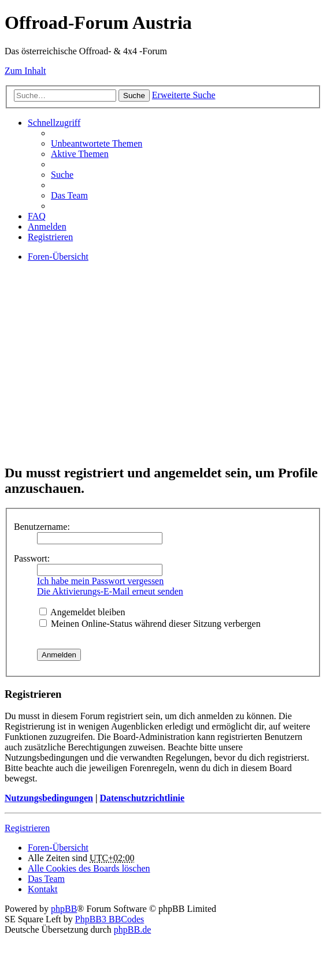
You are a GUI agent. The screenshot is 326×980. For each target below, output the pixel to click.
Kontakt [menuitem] (43, 889)
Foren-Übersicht (58, 848)
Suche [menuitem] (62, 175)
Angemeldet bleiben (82, 612)
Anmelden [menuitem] (47, 227)
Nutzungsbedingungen (49, 798)
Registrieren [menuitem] (50, 237)
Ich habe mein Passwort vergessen (100, 581)
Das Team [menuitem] (69, 195)
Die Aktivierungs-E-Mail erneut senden (110, 591)
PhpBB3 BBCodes (110, 919)
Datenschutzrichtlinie (142, 798)
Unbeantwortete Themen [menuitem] (97, 143)
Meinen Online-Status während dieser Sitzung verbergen (150, 624)
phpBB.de (132, 929)
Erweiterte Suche (184, 95)
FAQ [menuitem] (37, 216)
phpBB (64, 909)
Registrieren (27, 828)
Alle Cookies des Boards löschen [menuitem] (89, 868)
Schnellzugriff (54, 123)
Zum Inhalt (25, 71)
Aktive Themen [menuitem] (80, 154)
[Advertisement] (163, 373)
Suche (134, 96)
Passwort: (32, 558)
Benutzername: (42, 527)
